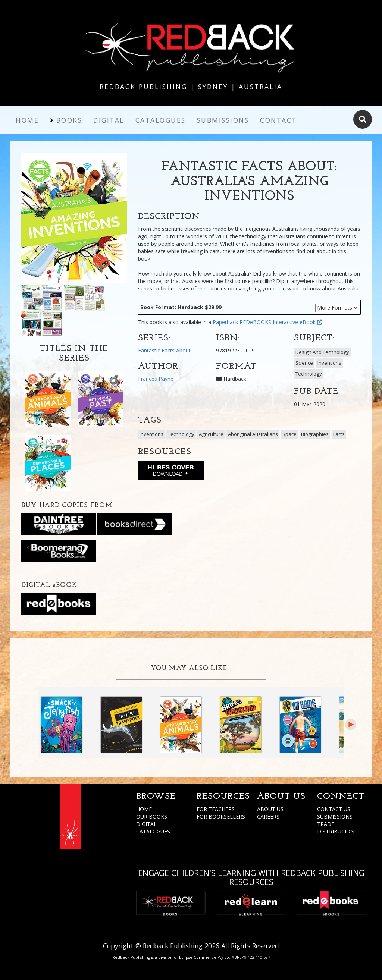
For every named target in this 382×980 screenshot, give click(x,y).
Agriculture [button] (211, 434)
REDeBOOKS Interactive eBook (281, 322)
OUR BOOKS (152, 816)
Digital (109, 120)
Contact (278, 120)
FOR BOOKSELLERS (221, 816)
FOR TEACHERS (216, 809)
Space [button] (289, 434)
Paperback (225, 322)
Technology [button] (309, 374)
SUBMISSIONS (335, 816)
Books (69, 120)
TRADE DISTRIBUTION (336, 828)
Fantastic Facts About (164, 350)
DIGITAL (146, 824)
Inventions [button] (329, 363)
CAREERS (268, 816)
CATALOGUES (153, 831)
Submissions (223, 120)
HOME (144, 809)
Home (27, 120)
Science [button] (304, 363)
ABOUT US (270, 809)
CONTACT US (334, 809)
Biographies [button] (315, 434)
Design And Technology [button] (322, 352)
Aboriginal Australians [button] (253, 434)
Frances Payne (156, 379)
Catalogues (161, 120)
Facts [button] (339, 434)
